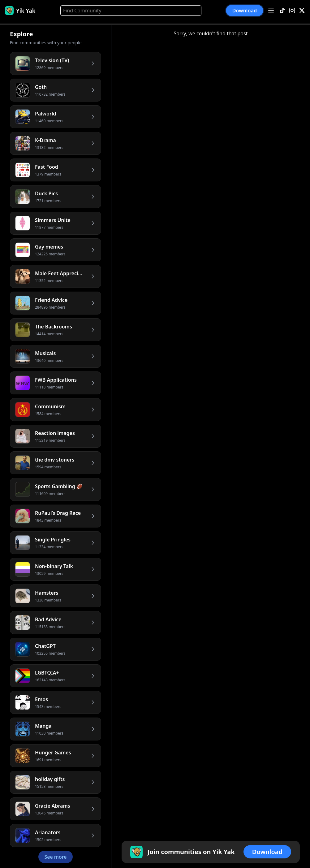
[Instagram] (292, 11)
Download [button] (245, 11)
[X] (302, 11)
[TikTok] (282, 11)
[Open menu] (271, 11)
